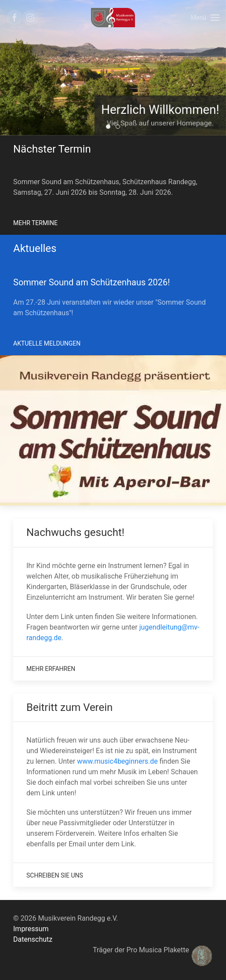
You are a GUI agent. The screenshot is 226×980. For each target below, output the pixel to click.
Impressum (31, 929)
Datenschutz (33, 939)
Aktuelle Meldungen (47, 343)
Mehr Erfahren (51, 669)
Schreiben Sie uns (55, 875)
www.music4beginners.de (117, 761)
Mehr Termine (35, 223)
